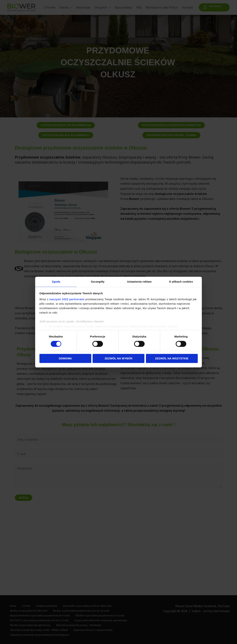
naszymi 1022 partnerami (67, 299)
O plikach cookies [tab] (181, 281)
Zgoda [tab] (56, 281)
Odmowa (65, 359)
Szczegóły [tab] (98, 281)
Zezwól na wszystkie (172, 359)
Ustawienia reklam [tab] (139, 281)
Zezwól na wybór (118, 359)
